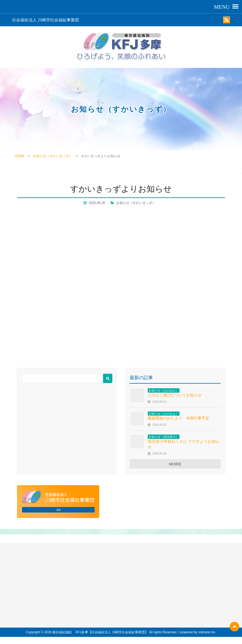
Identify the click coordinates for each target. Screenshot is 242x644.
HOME (19, 156)
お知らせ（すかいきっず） (53, 156)
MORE (175, 464)
